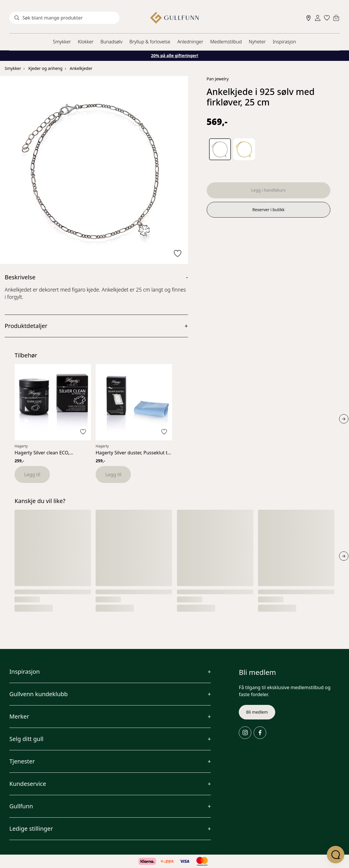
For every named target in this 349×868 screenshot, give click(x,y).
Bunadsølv (112, 42)
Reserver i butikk (268, 211)
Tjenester (22, 761)
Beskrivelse (20, 277)
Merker (19, 716)
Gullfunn (21, 806)
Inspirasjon (284, 42)
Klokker (86, 42)
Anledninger (190, 42)
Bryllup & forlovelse (150, 42)
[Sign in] (318, 18)
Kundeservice (28, 784)
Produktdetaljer (26, 326)
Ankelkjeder (81, 68)
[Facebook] (260, 733)
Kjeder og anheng (45, 68)
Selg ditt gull (26, 739)
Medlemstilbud (226, 42)
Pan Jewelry (218, 79)
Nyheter (257, 42)
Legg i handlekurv (269, 191)
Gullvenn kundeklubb (38, 694)
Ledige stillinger (31, 829)
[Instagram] (245, 733)
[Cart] (336, 18)
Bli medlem (257, 712)
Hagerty (21, 446)
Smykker (62, 42)
